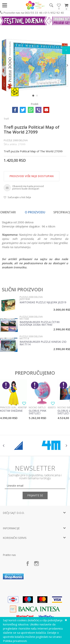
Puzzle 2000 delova (16, 140)
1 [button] (34, 96)
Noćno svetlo (37, 407)
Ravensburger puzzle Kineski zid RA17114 (43, 343)
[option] (35, 65)
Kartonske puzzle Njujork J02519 (43, 303)
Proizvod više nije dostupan (32, 176)
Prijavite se (35, 495)
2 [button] (38, 96)
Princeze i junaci (9, 407)
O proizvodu (35, 212)
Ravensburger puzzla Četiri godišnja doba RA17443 (40, 324)
